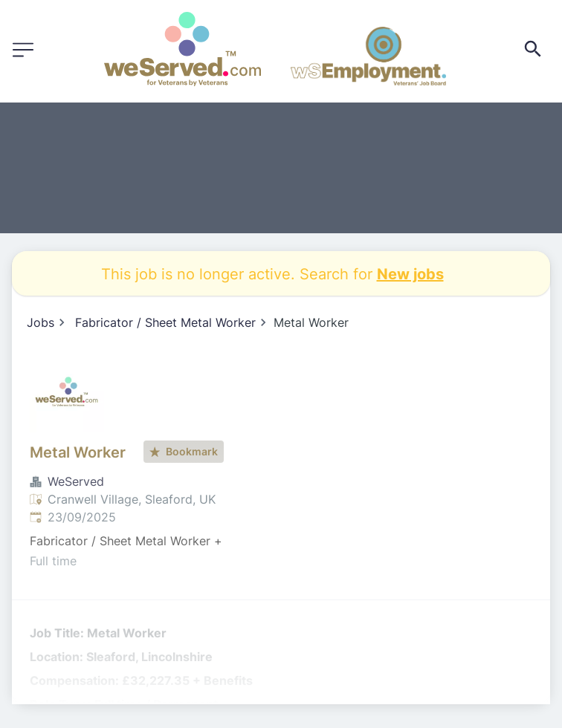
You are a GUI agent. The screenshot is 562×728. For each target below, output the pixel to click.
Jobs (41, 322)
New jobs (410, 273)
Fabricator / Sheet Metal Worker (165, 322)
